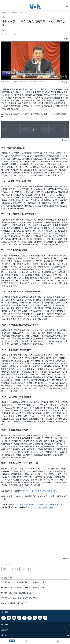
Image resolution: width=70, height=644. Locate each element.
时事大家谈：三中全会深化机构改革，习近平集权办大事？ (38, 505)
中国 (3, 17)
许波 (3, 30)
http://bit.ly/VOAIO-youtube (42, 507)
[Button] (66, 39)
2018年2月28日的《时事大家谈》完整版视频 (38, 491)
